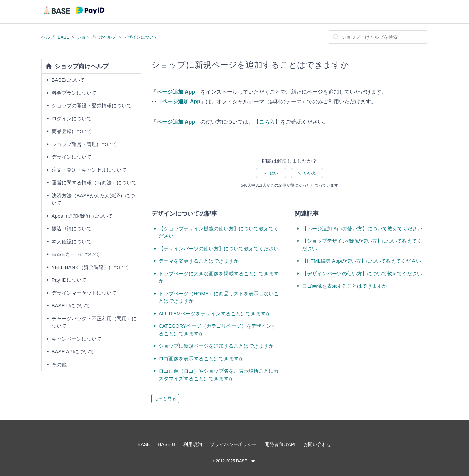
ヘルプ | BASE (55, 37)
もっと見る (165, 398)
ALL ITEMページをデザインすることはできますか (215, 313)
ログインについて (72, 118)
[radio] (271, 173)
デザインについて (141, 37)
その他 (59, 364)
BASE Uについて (71, 305)
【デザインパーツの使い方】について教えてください (219, 248)
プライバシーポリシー (233, 444)
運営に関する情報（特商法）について (94, 182)
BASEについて (68, 80)
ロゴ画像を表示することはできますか (201, 358)
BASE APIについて (73, 351)
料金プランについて (74, 93)
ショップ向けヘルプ (96, 37)
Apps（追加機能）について (82, 216)
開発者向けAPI (280, 444)
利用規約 (193, 444)
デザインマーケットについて (84, 293)
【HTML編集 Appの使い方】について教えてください (361, 261)
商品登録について (72, 131)
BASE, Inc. (246, 461)
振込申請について (72, 228)
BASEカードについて (76, 254)
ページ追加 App (176, 92)
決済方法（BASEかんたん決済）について (93, 199)
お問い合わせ (317, 444)
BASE (144, 444)
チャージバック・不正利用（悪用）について (94, 322)
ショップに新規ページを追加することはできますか (216, 346)
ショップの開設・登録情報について (92, 105)
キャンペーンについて (77, 339)
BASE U (166, 444)
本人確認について (72, 241)
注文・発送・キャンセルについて (89, 170)
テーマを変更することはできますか (199, 261)
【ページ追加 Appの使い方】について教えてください (362, 228)
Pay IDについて (69, 280)
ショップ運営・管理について (84, 144)
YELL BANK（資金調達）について (90, 267)
